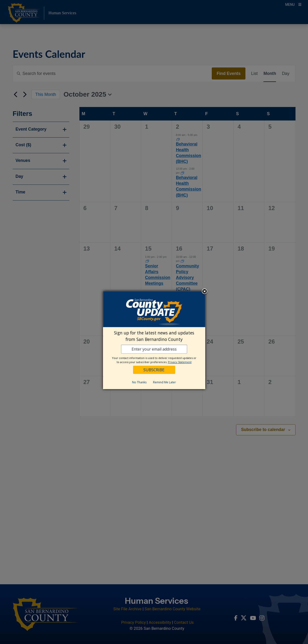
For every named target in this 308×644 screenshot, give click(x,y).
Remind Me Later (164, 382)
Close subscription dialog (205, 292)
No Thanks (139, 382)
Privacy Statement (180, 362)
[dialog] (154, 340)
